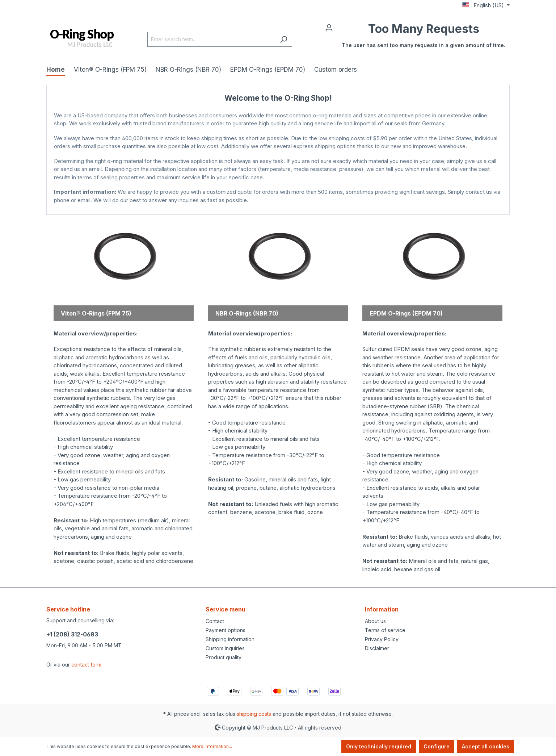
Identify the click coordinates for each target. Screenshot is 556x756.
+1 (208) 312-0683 (72, 634)
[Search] (284, 39)
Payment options (226, 630)
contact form (86, 665)
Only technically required (379, 746)
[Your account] (329, 28)
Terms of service (385, 630)
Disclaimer (377, 648)
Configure (437, 746)
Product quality (224, 657)
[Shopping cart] (424, 39)
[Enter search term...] (211, 39)
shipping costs (254, 714)
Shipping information (230, 639)
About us (375, 621)
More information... (212, 746)
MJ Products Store (278, 207)
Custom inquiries (225, 648)
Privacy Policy (382, 639)
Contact (215, 621)
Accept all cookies (486, 746)
